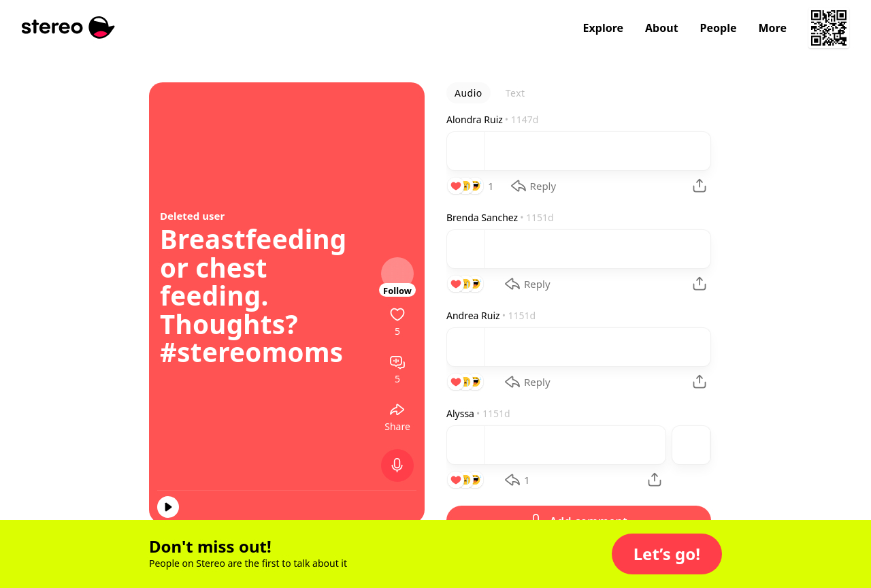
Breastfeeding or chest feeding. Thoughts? (253, 281)
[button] (667, 554)
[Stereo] (68, 28)
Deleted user (192, 216)
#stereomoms (251, 352)
